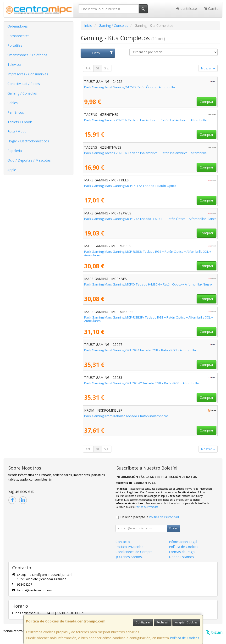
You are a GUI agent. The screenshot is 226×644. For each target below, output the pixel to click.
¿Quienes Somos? (129, 557)
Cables (13, 103)
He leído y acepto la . (150, 517)
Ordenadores (18, 26)
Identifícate (186, 8)
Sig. (107, 68)
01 (98, 68)
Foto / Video (17, 132)
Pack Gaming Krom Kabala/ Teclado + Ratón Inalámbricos (126, 416)
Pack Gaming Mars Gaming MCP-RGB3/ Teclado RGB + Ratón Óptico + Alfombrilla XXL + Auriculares (148, 253)
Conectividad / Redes (24, 84)
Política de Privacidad (147, 507)
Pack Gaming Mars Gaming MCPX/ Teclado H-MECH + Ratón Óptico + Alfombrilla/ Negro (148, 284)
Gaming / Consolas (22, 93)
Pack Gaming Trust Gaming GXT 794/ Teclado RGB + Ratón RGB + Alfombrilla (140, 350)
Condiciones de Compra (134, 552)
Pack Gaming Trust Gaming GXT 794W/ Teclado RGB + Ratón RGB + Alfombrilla (141, 383)
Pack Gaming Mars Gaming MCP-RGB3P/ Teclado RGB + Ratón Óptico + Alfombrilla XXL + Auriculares (149, 319)
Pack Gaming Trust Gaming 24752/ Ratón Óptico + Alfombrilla (130, 87)
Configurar (143, 622)
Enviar (173, 528)
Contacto (123, 542)
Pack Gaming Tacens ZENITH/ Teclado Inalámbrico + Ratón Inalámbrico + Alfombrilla (145, 120)
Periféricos (16, 112)
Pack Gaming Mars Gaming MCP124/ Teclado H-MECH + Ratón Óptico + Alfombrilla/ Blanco (150, 219)
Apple (12, 170)
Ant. (88, 68)
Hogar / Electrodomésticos (28, 141)
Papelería (15, 151)
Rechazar (163, 622)
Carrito (211, 8)
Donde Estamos (181, 557)
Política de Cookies (185, 638)
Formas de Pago (182, 552)
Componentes (18, 36)
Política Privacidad (130, 547)
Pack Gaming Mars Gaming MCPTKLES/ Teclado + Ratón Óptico (130, 186)
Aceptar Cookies (186, 622)
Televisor (14, 64)
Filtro (102, 53)
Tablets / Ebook (20, 122)
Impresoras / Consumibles (28, 74)
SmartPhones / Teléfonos (27, 55)
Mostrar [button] (208, 68)
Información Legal (183, 542)
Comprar (207, 102)
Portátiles (15, 45)
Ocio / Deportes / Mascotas (29, 160)
